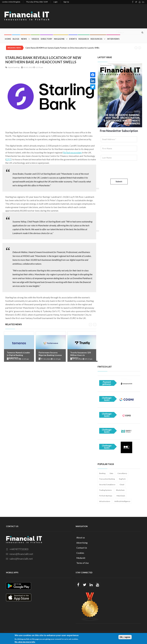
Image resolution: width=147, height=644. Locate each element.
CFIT (9, 159)
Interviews (113, 39)
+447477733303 (19, 549)
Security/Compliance (107, 485)
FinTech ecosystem (72, 152)
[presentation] (123, 170)
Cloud (122, 485)
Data (111, 473)
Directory (47, 39)
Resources (97, 39)
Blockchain (120, 490)
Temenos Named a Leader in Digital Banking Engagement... (19, 355)
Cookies (80, 553)
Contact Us (82, 548)
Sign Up (66, 2)
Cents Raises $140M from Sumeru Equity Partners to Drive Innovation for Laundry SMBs (62, 48)
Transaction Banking (107, 479)
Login (56, 2)
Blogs (16, 39)
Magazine (59, 39)
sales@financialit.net (21, 559)
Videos (35, 39)
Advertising (82, 543)
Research (84, 39)
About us (81, 538)
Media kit (81, 558)
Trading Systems (106, 490)
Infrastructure (105, 501)
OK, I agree (125, 637)
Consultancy (122, 473)
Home (8, 39)
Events (73, 39)
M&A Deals (121, 496)
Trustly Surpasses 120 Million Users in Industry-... (81, 355)
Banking (102, 473)
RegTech (122, 479)
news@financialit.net (21, 554)
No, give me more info (25, 642)
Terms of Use (83, 563)
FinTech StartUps (106, 496)
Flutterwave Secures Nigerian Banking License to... (50, 355)
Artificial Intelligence (122, 501)
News (24, 39)
